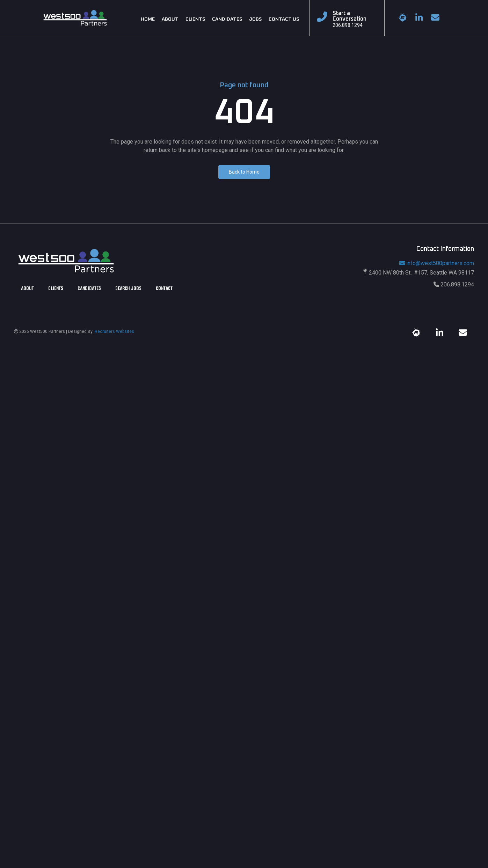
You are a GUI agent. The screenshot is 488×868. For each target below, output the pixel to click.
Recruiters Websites (114, 331)
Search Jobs (128, 289)
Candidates (89, 289)
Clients (56, 289)
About (27, 289)
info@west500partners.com (437, 263)
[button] (244, 172)
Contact (164, 289)
